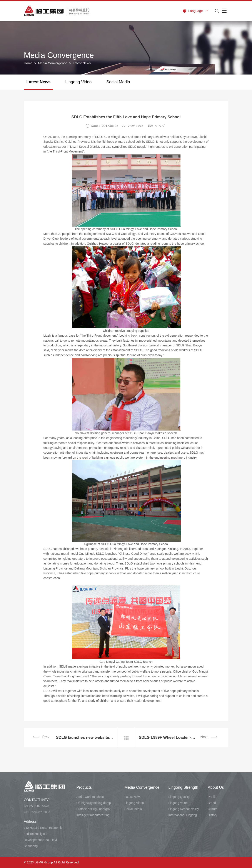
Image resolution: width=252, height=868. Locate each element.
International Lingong (183, 815)
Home (28, 63)
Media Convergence (53, 63)
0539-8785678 (39, 806)
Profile (212, 797)
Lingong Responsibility (184, 809)
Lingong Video (78, 82)
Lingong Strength (183, 787)
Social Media (118, 82)
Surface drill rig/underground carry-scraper (96, 809)
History (212, 815)
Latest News (39, 82)
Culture (213, 809)
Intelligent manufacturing (93, 815)
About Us (216, 787)
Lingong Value (178, 803)
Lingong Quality (179, 797)
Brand (212, 803)
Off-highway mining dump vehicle (96, 803)
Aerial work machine (90, 797)
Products (84, 787)
